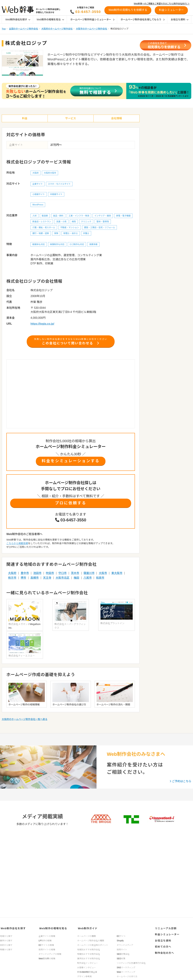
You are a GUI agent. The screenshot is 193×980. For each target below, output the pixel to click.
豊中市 (25, 575)
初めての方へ (162, 944)
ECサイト (121, 935)
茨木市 (75, 575)
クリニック (86, 222)
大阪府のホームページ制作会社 (57, 29)
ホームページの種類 (86, 935)
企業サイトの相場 (47, 935)
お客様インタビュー (87, 967)
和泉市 (100, 579)
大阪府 (35, 173)
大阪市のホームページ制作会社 (91, 29)
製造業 (45, 216)
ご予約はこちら (180, 751)
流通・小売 (61, 222)
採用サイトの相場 (47, 949)
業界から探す (6, 940)
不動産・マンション (70, 228)
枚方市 (12, 579)
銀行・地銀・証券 (41, 234)
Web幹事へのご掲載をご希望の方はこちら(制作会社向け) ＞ (162, 4)
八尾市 (88, 579)
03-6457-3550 (88, 12)
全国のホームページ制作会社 (23, 29)
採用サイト (122, 949)
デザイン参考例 (84, 976)
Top (4, 29)
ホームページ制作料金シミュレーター (92, 20)
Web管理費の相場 (47, 958)
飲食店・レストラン (42, 222)
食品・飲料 (58, 216)
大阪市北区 (63, 579)
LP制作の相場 (45, 940)
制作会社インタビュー (88, 962)
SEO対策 (121, 958)
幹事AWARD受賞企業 (87, 971)
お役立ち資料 (180, 20)
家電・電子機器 (123, 216)
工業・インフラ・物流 (79, 216)
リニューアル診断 (165, 928)
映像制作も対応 (57, 245)
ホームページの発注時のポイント (93, 944)
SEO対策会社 (123, 953)
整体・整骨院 (103, 222)
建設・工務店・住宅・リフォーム (100, 228)
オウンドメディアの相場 (50, 953)
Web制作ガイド (87, 928)
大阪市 (103, 575)
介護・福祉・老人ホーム (44, 228)
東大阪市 (117, 575)
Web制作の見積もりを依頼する (128, 10)
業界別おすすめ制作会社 (89, 958)
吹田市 (50, 575)
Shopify (120, 940)
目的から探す (6, 944)
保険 (56, 234)
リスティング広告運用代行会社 (131, 962)
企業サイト (38, 185)
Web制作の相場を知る (50, 20)
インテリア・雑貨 (103, 216)
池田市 (37, 575)
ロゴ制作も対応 (77, 245)
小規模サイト (39, 195)
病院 (74, 222)
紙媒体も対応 (39, 245)
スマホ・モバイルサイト (59, 185)
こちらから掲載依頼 (17, 545)
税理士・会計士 (71, 234)
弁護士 (86, 234)
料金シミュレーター (166, 933)
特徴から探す (6, 949)
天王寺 (47, 579)
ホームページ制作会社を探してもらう (143, 20)
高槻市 (35, 579)
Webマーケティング (126, 971)
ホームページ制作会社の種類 (91, 940)
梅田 (77, 579)
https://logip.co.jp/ (42, 324)
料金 (25, 119)
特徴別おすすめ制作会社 (89, 953)
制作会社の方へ (164, 949)
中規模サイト (56, 195)
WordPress (38, 205)
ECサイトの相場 (46, 944)
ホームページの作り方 (127, 976)
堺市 (23, 579)
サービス (70, 119)
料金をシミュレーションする (71, 462)
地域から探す (6, 935)
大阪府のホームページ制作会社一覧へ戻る (25, 689)
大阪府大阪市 (50, 173)
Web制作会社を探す (18, 20)
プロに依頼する (71, 504)
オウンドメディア (125, 944)
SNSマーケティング (126, 967)
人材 (34, 216)
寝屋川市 (89, 575)
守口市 (63, 575)
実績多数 (93, 245)
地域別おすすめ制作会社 (89, 949)
